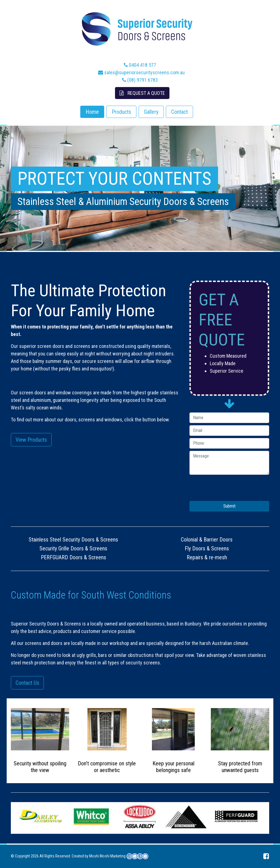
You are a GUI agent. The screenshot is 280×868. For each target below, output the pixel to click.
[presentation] (232, 490)
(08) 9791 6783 (140, 80)
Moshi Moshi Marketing (107, 856)
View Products (31, 440)
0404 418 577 (140, 65)
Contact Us (27, 683)
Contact (179, 112)
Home (92, 112)
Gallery (151, 112)
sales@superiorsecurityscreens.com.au (141, 72)
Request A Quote (142, 93)
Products (121, 112)
